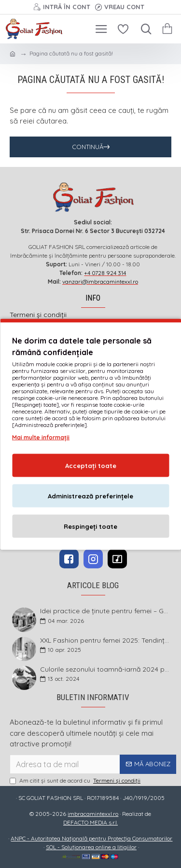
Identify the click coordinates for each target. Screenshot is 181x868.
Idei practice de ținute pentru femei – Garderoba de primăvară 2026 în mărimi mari (105, 611)
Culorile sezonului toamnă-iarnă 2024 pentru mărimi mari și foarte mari (105, 669)
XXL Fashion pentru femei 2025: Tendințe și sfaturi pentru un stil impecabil (105, 641)
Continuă (88, 147)
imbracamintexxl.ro (93, 814)
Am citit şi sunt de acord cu (76, 781)
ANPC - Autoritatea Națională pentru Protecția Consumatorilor (91, 838)
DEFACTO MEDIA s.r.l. (90, 822)
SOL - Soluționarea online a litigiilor (91, 847)
